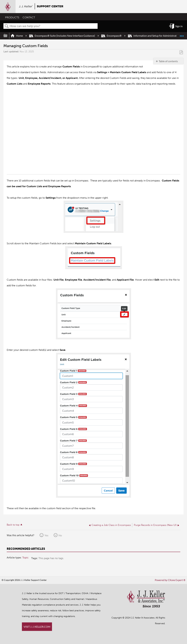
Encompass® (112, 36)
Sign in (179, 26)
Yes (46, 535)
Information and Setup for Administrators (154, 36)
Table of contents (168, 61)
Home (17, 36)
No (60, 535)
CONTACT (29, 18)
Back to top (13, 525)
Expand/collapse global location (182, 34)
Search (7, 26)
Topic (25, 557)
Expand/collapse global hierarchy (8, 36)
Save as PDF (181, 53)
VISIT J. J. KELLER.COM (37, 627)
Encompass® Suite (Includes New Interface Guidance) (62, 36)
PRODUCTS (12, 18)
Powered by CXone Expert (171, 580)
